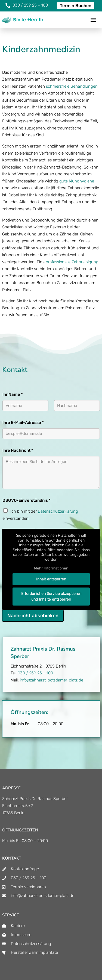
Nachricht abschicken (33, 616)
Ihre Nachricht (18, 450)
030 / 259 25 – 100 (35, 673)
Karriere (18, 926)
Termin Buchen (76, 6)
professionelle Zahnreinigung (72, 262)
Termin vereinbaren (28, 887)
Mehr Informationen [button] (51, 568)
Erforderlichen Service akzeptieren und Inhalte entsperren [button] (51, 597)
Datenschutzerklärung (58, 511)
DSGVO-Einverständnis (27, 500)
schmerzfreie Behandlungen (72, 86)
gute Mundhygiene (77, 181)
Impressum (21, 935)
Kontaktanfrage (25, 869)
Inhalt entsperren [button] (51, 579)
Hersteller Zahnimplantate (34, 952)
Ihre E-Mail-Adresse (23, 423)
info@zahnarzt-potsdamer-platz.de (52, 680)
